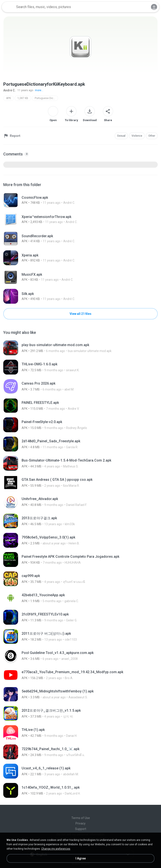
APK (9, 98)
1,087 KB (23, 98)
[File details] (80, 200)
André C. (9, 90)
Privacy (80, 823)
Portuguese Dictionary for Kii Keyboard (46, 98)
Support (81, 829)
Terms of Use (81, 818)
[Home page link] (8, 7)
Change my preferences (56, 849)
